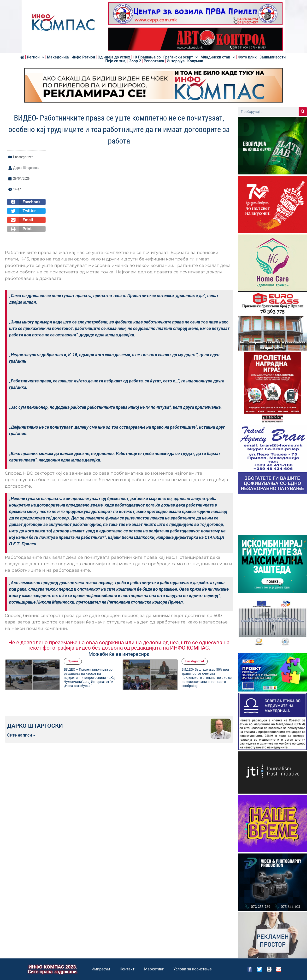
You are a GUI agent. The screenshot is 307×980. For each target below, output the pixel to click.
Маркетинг (154, 969)
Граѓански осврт (181, 57)
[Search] (303, 112)
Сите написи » (21, 735)
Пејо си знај (116, 61)
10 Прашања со (147, 57)
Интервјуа (176, 61)
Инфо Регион (83, 57)
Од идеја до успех (114, 57)
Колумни (195, 61)
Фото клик (247, 57)
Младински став (218, 57)
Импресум (101, 969)
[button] (26, 202)
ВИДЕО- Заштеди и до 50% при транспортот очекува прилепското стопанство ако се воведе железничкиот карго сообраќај (207, 677)
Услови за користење (192, 969)
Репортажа (154, 61)
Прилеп (73, 661)
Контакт (127, 969)
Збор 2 (135, 61)
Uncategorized (23, 157)
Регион (36, 57)
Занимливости (272, 57)
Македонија (58, 57)
